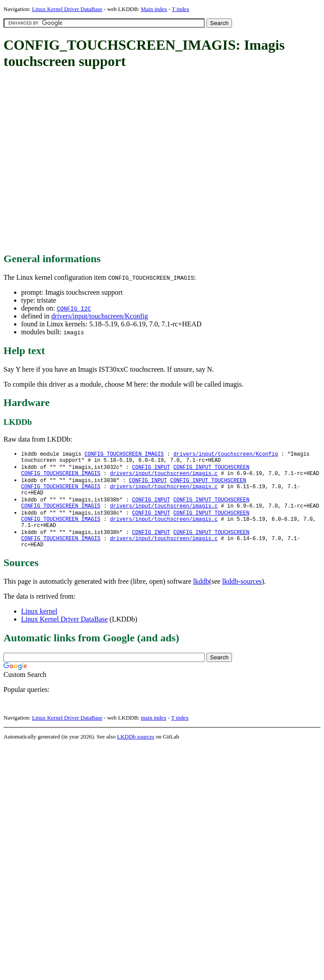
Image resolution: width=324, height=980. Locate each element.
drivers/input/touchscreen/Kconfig (99, 316)
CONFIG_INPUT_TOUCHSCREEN (212, 469)
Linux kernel (39, 626)
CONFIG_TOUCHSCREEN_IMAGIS (124, 454)
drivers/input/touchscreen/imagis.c (164, 477)
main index (154, 732)
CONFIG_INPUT (151, 469)
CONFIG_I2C (74, 308)
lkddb (201, 596)
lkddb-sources (242, 596)
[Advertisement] (83, 162)
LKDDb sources (136, 751)
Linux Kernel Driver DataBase (67, 9)
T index (180, 9)
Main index (154, 9)
